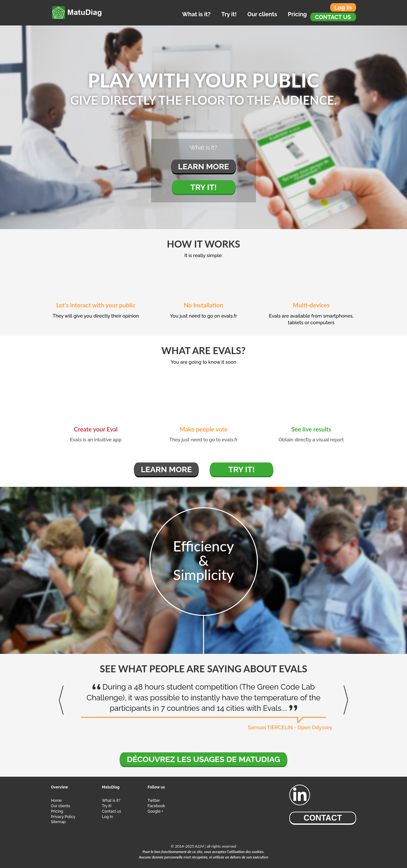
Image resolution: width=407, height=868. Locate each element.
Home (56, 801)
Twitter (154, 801)
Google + (155, 811)
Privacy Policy (63, 817)
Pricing (297, 14)
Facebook (156, 806)
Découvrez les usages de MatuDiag (203, 759)
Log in (343, 7)
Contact (323, 818)
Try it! (229, 14)
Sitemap (58, 822)
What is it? (196, 14)
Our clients (262, 14)
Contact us (333, 17)
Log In (108, 817)
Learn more (203, 166)
